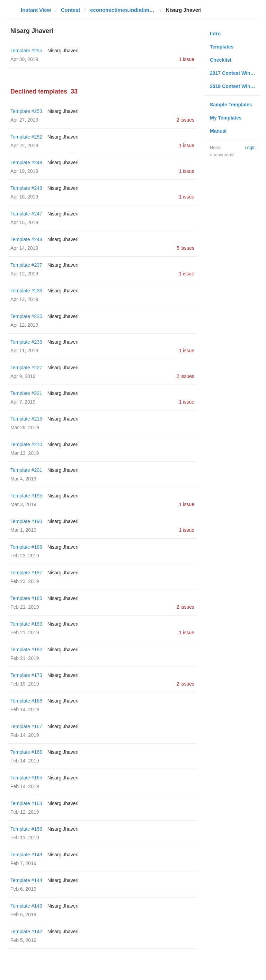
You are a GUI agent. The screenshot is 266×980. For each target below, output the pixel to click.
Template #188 (26, 547)
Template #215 (26, 419)
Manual (218, 131)
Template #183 (26, 624)
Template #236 (26, 291)
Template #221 (26, 393)
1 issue (187, 59)
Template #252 (26, 137)
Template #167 (26, 726)
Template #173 (26, 675)
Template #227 (26, 368)
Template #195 (26, 496)
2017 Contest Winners (235, 73)
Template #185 (26, 598)
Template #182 (26, 650)
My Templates (226, 118)
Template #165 (26, 778)
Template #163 (26, 803)
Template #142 (26, 932)
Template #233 (26, 342)
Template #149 (26, 855)
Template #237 (26, 265)
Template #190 (26, 521)
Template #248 (26, 188)
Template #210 (26, 444)
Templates (222, 47)
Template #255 (26, 51)
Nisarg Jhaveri (63, 51)
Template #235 (26, 316)
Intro (215, 34)
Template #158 (26, 829)
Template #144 (26, 880)
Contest (71, 10)
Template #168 (26, 701)
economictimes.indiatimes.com (123, 10)
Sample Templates (231, 105)
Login (250, 147)
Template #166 (26, 752)
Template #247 (26, 214)
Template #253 (26, 111)
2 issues (185, 120)
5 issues (185, 248)
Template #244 (26, 239)
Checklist (221, 60)
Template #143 (26, 906)
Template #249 (26, 162)
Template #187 (26, 573)
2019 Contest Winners (235, 86)
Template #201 (26, 470)
